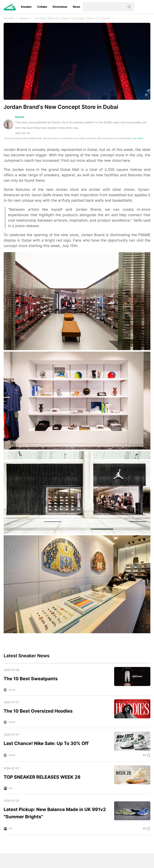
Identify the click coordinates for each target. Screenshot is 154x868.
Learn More (138, 138)
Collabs (42, 7)
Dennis (20, 117)
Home (9, 18)
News (76, 7)
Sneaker (26, 7)
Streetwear (60, 7)
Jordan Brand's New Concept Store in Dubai (72, 18)
